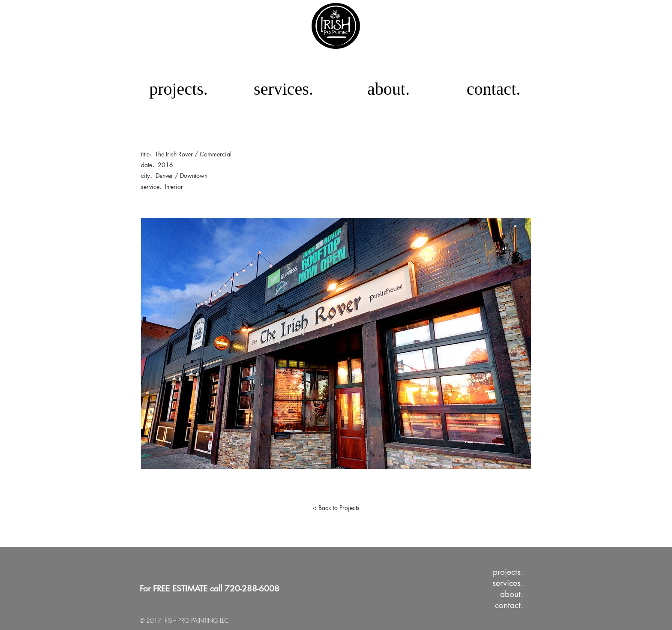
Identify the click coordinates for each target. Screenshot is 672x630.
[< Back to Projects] (336, 508)
